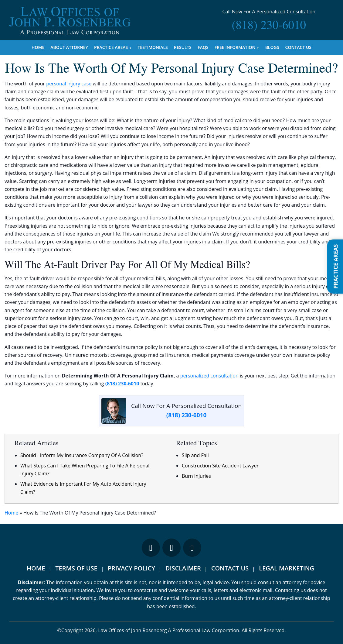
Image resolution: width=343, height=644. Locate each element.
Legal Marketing (287, 568)
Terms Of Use (76, 568)
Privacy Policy (131, 568)
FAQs (203, 47)
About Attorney (69, 47)
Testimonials (153, 47)
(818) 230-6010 (122, 384)
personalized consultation (209, 376)
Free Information (235, 47)
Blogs (272, 47)
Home (38, 47)
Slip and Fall (195, 455)
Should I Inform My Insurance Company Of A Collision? (82, 455)
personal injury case (69, 84)
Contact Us (299, 47)
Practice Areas (111, 47)
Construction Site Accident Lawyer (220, 466)
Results (183, 47)
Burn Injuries (196, 476)
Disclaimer (183, 568)
